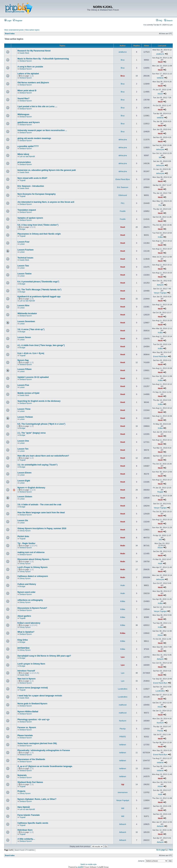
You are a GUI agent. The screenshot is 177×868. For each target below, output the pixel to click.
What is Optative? (26, 632)
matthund (123, 705)
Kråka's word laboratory (29, 623)
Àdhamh (160, 285)
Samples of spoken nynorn (30, 218)
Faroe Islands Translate (29, 815)
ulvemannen (123, 792)
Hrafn (123, 546)
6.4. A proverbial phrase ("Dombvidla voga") (38, 282)
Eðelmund (123, 195)
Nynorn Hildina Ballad (28, 712)
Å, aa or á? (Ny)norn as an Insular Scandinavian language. (45, 766)
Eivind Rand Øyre (123, 179)
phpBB (80, 867)
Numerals (22, 775)
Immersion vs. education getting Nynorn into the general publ (47, 170)
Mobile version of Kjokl (28, 393)
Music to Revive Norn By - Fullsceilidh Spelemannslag (43, 59)
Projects (21, 791)
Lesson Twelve (24, 274)
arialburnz (123, 52)
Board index (10, 34)
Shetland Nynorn (26, 61)
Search (168, 21)
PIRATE (123, 737)
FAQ (159, 21)
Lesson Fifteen (25, 369)
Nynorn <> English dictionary (31, 488)
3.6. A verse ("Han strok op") (31, 329)
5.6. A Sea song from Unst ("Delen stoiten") (38, 225)
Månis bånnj (23, 154)
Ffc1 (123, 203)
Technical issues (25, 258)
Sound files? (23, 99)
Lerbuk (22, 244)
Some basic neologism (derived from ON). (37, 743)
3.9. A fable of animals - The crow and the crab (39, 505)
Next (171, 850)
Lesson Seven (24, 337)
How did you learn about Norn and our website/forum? (43, 456)
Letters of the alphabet (28, 74)
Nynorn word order (26, 592)
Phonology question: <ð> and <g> (33, 720)
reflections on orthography (30, 600)
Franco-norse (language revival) (33, 688)
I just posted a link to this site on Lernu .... (37, 106)
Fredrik (123, 211)
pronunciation (24, 162)
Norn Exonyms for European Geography (36, 194)
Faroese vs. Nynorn (27, 728)
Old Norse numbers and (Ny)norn (33, 83)
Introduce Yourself (26, 671)
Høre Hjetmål (24, 807)
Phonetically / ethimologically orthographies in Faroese (44, 750)
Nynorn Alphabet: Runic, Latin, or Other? (37, 799)
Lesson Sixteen (25, 497)
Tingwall (22, 180)
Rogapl (160, 492)
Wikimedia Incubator (27, 313)
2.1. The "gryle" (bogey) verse (31, 433)
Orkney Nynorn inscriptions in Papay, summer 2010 (42, 528)
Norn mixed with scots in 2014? (32, 178)
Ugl (123, 784)
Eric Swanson (123, 187)
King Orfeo (23, 640)
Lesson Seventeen (26, 321)
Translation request (27, 210)
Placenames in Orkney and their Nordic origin (39, 234)
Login (8, 21)
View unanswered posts (14, 30)
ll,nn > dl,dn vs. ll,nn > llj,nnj (31, 353)
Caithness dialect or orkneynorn (33, 576)
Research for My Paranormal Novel (34, 51)
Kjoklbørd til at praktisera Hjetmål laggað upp (39, 297)
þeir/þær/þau (24, 648)
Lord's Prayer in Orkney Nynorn (32, 567)
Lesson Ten (23, 449)
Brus (123, 60)
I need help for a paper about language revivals (40, 696)
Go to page (161, 850)
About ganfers (24, 616)
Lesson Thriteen (25, 417)
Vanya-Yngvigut (160, 293)
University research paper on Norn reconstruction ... (42, 130)
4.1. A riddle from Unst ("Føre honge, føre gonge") (41, 345)
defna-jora (123, 139)
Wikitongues (23, 114)
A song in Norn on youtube (30, 67)
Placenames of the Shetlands (31, 759)
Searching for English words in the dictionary (39, 401)
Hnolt (160, 62)
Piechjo (123, 729)
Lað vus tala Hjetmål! (27, 156)
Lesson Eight (24, 481)
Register (18, 21)
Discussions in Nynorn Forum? (32, 608)
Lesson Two (23, 266)
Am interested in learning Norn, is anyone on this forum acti (46, 202)
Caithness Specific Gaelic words (33, 823)
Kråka (160, 237)
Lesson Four (23, 242)
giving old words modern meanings (34, 138)
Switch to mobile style (88, 864)
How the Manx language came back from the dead (41, 513)
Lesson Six (23, 521)
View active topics (32, 30)
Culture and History (27, 584)
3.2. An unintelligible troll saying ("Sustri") (37, 465)
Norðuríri (123, 721)
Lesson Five (23, 385)
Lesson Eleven (24, 473)
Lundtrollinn (123, 689)
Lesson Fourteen (26, 250)
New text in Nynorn (27, 679)
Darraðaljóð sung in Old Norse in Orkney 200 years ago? (44, 656)
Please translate (25, 735)
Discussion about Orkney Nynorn (33, 559)
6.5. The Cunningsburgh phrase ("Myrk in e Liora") (41, 424)
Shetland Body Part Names (30, 782)
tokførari (160, 78)
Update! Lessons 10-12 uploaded (33, 377)
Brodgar (22, 229)
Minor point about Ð (27, 91)
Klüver (160, 94)
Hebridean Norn (25, 830)
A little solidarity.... (26, 839)
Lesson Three (24, 409)
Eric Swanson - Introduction (31, 186)
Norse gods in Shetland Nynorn (32, 704)
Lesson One (23, 441)
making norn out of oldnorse (31, 552)
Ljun (123, 657)
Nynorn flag (23, 360)
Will (160, 157)
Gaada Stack (24, 53)
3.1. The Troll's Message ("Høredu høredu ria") (39, 290)
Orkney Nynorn (25, 531)
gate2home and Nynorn (29, 122)
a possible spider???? (28, 146)
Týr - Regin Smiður (26, 543)
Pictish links (23, 536)
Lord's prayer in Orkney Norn (31, 664)
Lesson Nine (23, 306)
